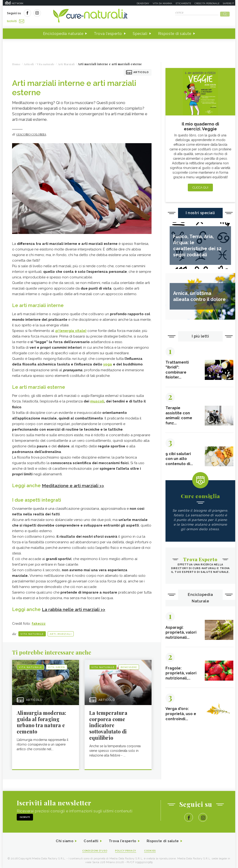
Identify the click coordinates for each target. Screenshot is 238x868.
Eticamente (183, 3)
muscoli (97, 400)
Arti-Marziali (61, 632)
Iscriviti (59, 14)
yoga (108, 363)
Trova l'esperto (108, 32)
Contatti (89, 840)
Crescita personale (207, 3)
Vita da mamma (162, 3)
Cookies (152, 850)
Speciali (140, 32)
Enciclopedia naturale (63, 32)
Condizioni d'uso (93, 850)
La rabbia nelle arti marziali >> (76, 608)
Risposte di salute (175, 32)
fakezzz (39, 622)
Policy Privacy (126, 850)
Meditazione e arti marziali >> (75, 484)
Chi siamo (62, 840)
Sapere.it (228, 3)
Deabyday (143, 3)
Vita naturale (32, 632)
